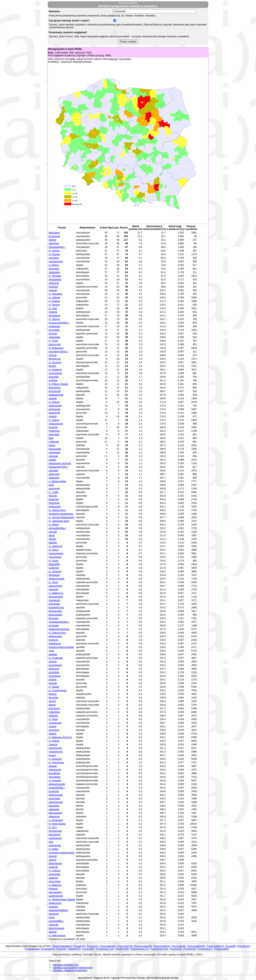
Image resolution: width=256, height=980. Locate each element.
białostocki (54, 817)
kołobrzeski (55, 507)
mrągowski (54, 326)
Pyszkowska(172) (140, 949)
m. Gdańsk (54, 298)
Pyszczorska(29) (143, 946)
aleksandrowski (57, 784)
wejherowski (55, 636)
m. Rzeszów (55, 759)
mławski (53, 290)
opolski (52, 460)
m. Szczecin (55, 362)
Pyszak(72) (79, 946)
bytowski (53, 889)
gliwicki (52, 734)
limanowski (54, 388)
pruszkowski (55, 665)
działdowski (55, 644)
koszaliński (54, 773)
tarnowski (54, 269)
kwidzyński (54, 413)
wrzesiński (54, 489)
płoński (52, 539)
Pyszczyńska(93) (196, 946)
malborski (54, 442)
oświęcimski (55, 903)
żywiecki (53, 745)
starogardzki (55, 892)
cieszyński (54, 503)
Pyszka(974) (74, 949)
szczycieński (55, 373)
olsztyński (54, 243)
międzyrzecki (55, 795)
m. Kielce (53, 550)
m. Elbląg (54, 525)
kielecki (52, 694)
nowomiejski (55, 838)
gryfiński (53, 380)
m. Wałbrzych (56, 593)
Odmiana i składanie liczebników (70, 970)
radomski (53, 925)
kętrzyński (54, 435)
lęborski (53, 496)
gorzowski (54, 730)
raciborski (54, 568)
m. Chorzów (55, 571)
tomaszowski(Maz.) (59, 323)
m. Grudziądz (56, 658)
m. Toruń (53, 582)
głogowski (54, 669)
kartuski (53, 683)
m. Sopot (53, 561)
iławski (52, 705)
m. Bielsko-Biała (57, 481)
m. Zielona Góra (57, 633)
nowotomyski (55, 752)
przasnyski (54, 236)
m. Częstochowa (57, 690)
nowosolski (54, 874)
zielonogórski (56, 802)
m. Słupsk (54, 687)
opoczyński (54, 881)
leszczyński (55, 391)
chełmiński (54, 712)
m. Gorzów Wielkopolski (61, 517)
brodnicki (53, 287)
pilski (51, 485)
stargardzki (54, 777)
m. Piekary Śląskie (58, 384)
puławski (53, 907)
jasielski (53, 654)
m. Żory (53, 827)
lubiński (53, 932)
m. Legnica (54, 871)
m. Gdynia (54, 251)
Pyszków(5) (176, 949)
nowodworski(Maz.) (59, 622)
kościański (54, 708)
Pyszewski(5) (48, 949)
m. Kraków (54, 301)
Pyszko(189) (122, 949)
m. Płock (53, 719)
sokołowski (54, 453)
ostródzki (53, 471)
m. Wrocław (55, 276)
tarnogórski (54, 359)
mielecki (53, 312)
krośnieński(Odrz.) (58, 467)
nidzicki (52, 355)
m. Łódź (53, 308)
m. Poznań (54, 254)
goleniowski (55, 770)
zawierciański (56, 896)
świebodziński (56, 395)
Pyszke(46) (88, 949)
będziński (54, 499)
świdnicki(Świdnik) (58, 910)
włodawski (54, 575)
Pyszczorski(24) (162, 946)
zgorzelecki (55, 676)
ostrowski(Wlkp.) (57, 528)
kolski (52, 918)
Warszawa (54, 233)
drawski (53, 766)
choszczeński (56, 424)
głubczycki (54, 474)
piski (51, 842)
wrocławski (54, 316)
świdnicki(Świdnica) (59, 629)
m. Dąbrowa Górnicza (60, 737)
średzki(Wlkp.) (56, 921)
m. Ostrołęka (55, 294)
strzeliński (54, 672)
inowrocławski (56, 553)
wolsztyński (55, 845)
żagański (53, 878)
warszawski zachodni (60, 463)
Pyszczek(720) (125, 946)
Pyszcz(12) (93, 946)
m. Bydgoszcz (56, 348)
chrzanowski (55, 831)
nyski (51, 651)
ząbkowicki (54, 272)
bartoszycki (55, 344)
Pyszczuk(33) (179, 946)
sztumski (53, 456)
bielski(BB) (54, 564)
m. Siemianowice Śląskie (62, 900)
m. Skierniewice (57, 936)
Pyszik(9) (61, 949)
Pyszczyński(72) (215, 946)
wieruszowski (56, 597)
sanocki (53, 856)
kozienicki (54, 791)
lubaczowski (55, 406)
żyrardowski (55, 723)
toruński (53, 334)
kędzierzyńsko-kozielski (61, 647)
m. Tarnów (54, 305)
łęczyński (53, 698)
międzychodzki (56, 579)
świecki (52, 860)
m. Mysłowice (56, 820)
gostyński (54, 377)
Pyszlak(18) (190, 949)
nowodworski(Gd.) (58, 352)
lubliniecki (54, 283)
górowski (53, 590)
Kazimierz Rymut (92, 955)
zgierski (53, 398)
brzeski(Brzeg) (56, 608)
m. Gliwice (54, 402)
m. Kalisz (53, 849)
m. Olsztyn (54, 319)
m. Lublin (53, 492)
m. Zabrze (54, 420)
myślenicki (54, 431)
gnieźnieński (55, 748)
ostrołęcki (54, 258)
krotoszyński (55, 611)
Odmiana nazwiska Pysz (66, 965)
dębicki (52, 240)
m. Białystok (55, 885)
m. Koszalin (55, 781)
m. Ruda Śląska (57, 824)
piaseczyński (55, 586)
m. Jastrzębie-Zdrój (59, 521)
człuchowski (55, 557)
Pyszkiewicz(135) (105, 949)
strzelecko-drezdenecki (61, 514)
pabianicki (54, 809)
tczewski (53, 427)
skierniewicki (55, 813)
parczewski (54, 835)
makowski (54, 478)
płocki (52, 535)
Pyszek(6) (231, 946)
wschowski (54, 799)
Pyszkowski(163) (159, 949)
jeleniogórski (55, 863)
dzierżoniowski (56, 928)
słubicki (52, 680)
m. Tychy (53, 341)
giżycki (52, 701)
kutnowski (54, 806)
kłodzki (52, 366)
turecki (52, 755)
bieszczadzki (55, 615)
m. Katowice (55, 370)
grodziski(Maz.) (57, 788)
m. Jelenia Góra (57, 510)
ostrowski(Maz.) (57, 247)
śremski (53, 532)
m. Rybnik (54, 741)
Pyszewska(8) (32, 949)
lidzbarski (54, 914)
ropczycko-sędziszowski (61, 853)
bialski (52, 445)
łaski (51, 438)
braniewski (54, 604)
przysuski (54, 626)
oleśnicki (53, 867)
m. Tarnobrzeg (56, 763)
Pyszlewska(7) (205, 949)
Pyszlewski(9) (221, 949)
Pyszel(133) (244, 946)
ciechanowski (56, 262)
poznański (54, 330)
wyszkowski (55, 280)
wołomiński (54, 409)
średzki (52, 726)
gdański (53, 543)
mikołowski (54, 337)
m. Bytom (54, 265)
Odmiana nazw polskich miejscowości (73, 968)
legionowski (55, 449)
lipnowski (53, 618)
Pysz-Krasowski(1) (62, 946)
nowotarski (54, 600)
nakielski (53, 716)
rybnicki (53, 417)
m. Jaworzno (55, 546)
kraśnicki (53, 640)
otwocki (53, 662)
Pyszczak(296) (108, 946)
